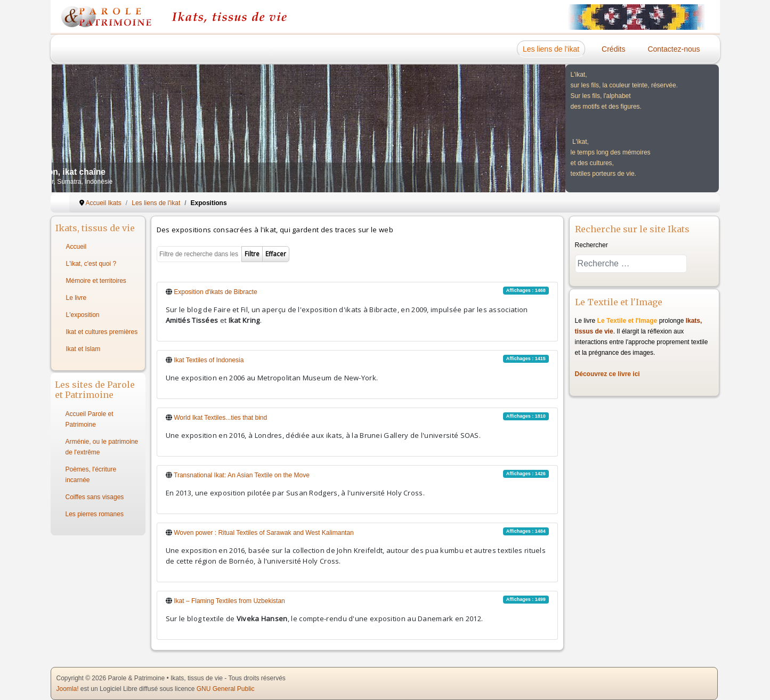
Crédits (613, 49)
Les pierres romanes (95, 514)
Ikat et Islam (83, 349)
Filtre (252, 254)
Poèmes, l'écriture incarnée (91, 475)
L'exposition (83, 315)
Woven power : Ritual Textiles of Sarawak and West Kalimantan (264, 533)
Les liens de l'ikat (551, 49)
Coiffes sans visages (95, 497)
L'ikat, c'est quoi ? (91, 264)
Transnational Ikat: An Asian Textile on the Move (242, 475)
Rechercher (591, 245)
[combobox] (631, 264)
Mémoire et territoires (96, 281)
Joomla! (68, 689)
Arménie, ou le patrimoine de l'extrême (102, 447)
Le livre (76, 298)
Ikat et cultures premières (102, 332)
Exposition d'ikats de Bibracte (215, 292)
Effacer (276, 254)
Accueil (76, 247)
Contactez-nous (674, 49)
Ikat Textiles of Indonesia (209, 360)
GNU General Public (226, 689)
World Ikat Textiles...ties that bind (220, 418)
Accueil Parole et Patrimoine (90, 419)
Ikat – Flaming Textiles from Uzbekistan (229, 601)
